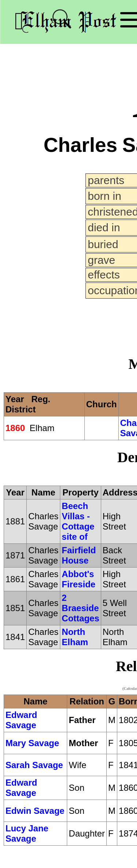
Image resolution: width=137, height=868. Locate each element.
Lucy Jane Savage (27, 833)
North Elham (75, 637)
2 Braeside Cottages (81, 608)
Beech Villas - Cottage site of (78, 521)
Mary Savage (32, 743)
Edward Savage (21, 720)
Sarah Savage (34, 765)
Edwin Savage (35, 811)
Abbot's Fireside (79, 579)
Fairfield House (79, 555)
